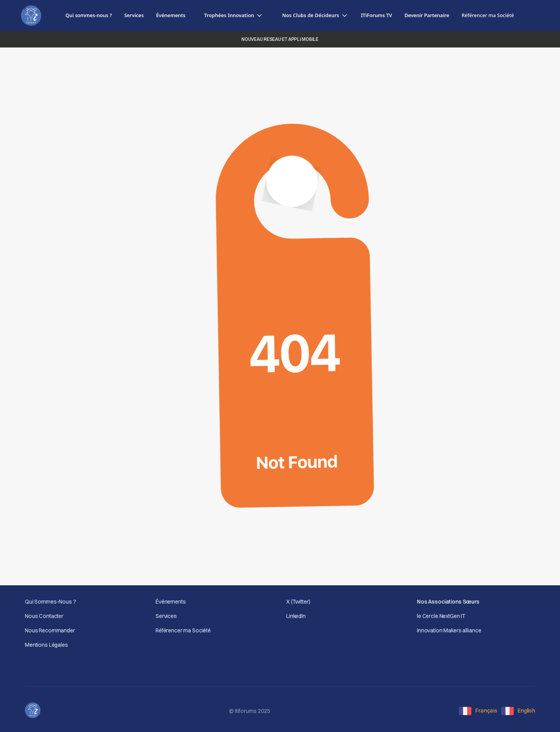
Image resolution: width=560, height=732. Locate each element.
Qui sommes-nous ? (88, 15)
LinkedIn (296, 616)
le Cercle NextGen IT (441, 616)
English (526, 711)
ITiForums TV (376, 15)
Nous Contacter (44, 616)
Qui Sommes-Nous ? (51, 602)
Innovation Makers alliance (449, 630)
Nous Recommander (50, 630)
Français (486, 711)
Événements (171, 15)
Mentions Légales (46, 645)
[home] (31, 16)
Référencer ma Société (183, 630)
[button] (234, 15)
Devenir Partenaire (427, 15)
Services (134, 15)
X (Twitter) (298, 602)
